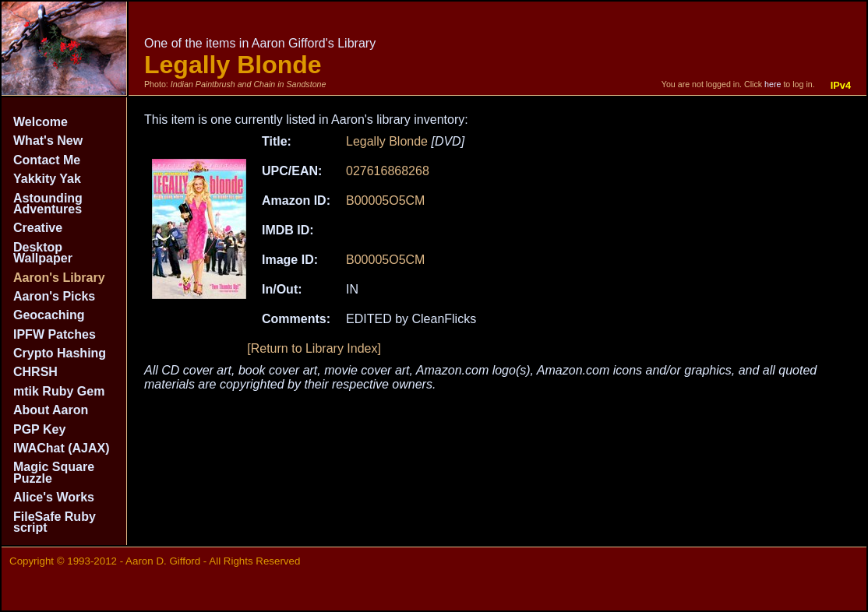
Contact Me (47, 160)
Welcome (41, 122)
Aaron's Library (59, 278)
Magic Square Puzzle (54, 472)
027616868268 (388, 171)
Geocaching (49, 315)
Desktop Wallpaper (43, 253)
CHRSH (35, 372)
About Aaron (51, 410)
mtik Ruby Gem (59, 391)
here (773, 84)
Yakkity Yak (47, 179)
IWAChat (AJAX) (62, 448)
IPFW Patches (55, 334)
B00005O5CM (385, 200)
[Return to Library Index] (314, 348)
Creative (38, 228)
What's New (48, 141)
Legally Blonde (387, 141)
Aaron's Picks (54, 296)
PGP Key (39, 429)
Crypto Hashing (60, 353)
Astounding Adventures (48, 204)
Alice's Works (54, 497)
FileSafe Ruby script (55, 522)
